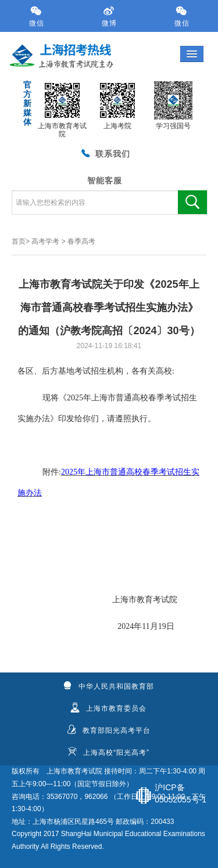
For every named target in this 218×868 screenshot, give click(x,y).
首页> (21, 241)
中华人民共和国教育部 (108, 686)
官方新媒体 (26, 103)
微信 (36, 17)
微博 (109, 17)
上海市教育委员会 (108, 708)
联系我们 (105, 152)
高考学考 (45, 241)
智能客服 (105, 180)
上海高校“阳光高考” (108, 752)
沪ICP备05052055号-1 (181, 793)
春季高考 (81, 241)
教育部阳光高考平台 (109, 730)
